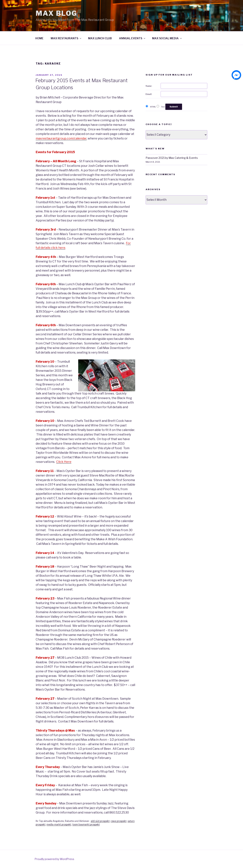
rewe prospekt (119, 821)
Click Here (64, 462)
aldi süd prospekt (100, 821)
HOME (39, 38)
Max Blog (56, 13)
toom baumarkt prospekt (86, 824)
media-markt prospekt (59, 824)
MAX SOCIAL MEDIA (167, 38)
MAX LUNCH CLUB (100, 38)
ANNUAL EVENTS (132, 38)
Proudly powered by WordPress (54, 859)
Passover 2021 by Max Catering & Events (172, 158)
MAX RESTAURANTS (66, 38)
